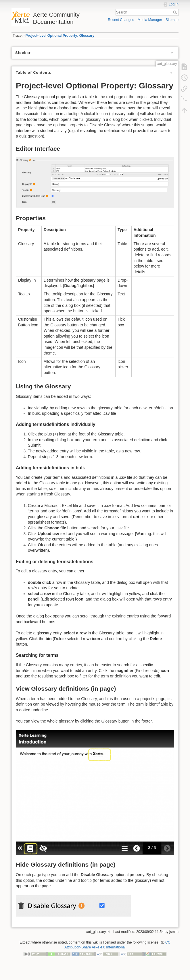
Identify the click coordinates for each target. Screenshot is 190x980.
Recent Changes (121, 20)
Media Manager (150, 20)
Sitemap (172, 20)
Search (176, 12)
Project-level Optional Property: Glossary (60, 36)
